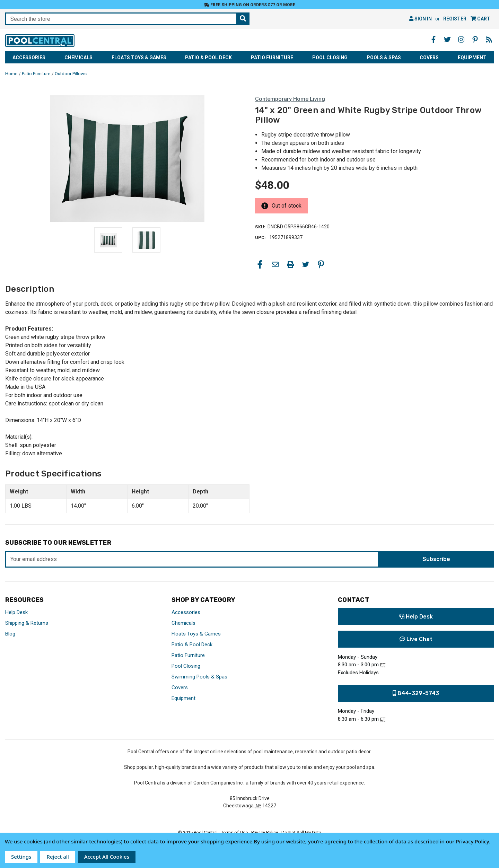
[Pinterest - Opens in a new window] (475, 40)
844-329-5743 (416, 693)
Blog (10, 634)
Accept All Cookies (107, 857)
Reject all (58, 857)
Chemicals (78, 58)
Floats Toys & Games (139, 58)
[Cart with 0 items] (480, 19)
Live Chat (416, 639)
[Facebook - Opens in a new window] (434, 40)
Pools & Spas (384, 58)
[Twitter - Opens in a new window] (447, 40)
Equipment (472, 58)
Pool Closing (330, 58)
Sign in (421, 19)
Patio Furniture (272, 58)
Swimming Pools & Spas (199, 677)
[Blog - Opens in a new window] (489, 40)
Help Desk (16, 612)
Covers (429, 58)
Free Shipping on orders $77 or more (250, 5)
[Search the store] (243, 19)
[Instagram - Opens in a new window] (461, 40)
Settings (21, 857)
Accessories (29, 58)
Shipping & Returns (27, 623)
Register (455, 19)
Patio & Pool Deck (208, 58)
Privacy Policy (472, 841)
